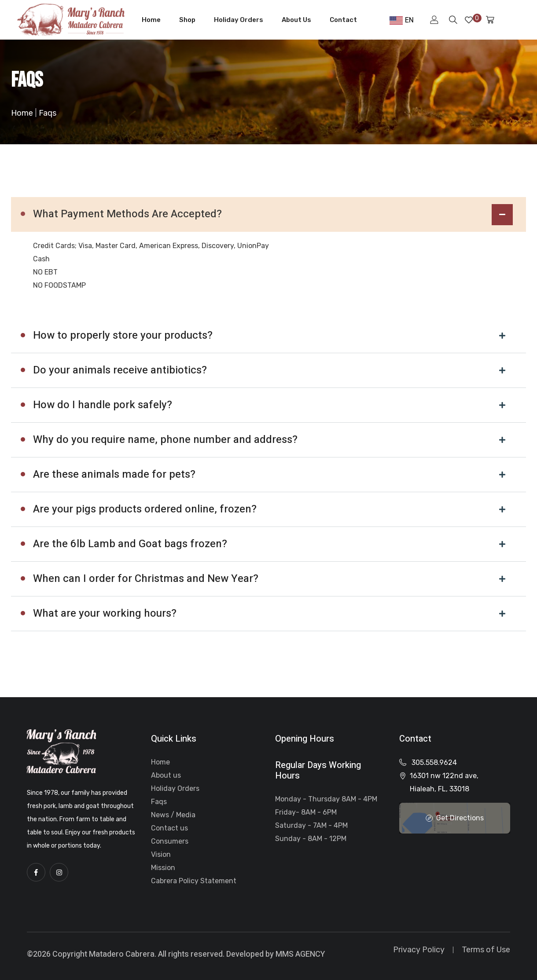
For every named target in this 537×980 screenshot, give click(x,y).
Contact (343, 20)
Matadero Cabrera (122, 954)
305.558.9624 (434, 762)
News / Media (173, 815)
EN (402, 20)
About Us (296, 20)
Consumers (170, 841)
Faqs (159, 802)
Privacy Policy (419, 950)
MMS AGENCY (300, 954)
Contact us (169, 828)
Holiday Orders (239, 20)
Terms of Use (486, 950)
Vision (161, 854)
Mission (163, 868)
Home (151, 20)
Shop (187, 20)
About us (166, 775)
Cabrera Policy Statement (194, 881)
